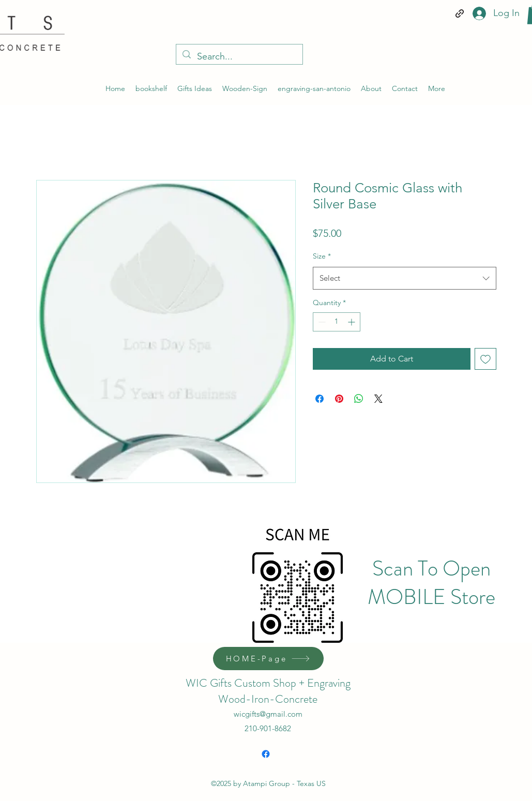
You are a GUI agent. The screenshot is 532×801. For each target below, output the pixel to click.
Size (322, 256)
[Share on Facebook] (320, 399)
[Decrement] (321, 322)
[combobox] (405, 278)
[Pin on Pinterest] (339, 399)
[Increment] (352, 322)
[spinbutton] (337, 322)
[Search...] (239, 57)
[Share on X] (378, 399)
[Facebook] (266, 754)
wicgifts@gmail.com (268, 714)
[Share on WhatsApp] (359, 399)
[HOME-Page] (268, 659)
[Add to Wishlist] (485, 359)
